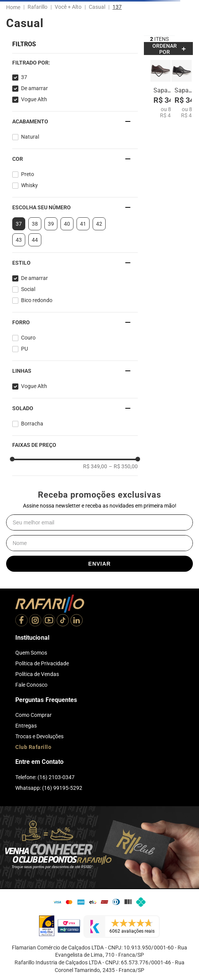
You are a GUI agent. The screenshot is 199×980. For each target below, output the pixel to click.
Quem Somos (31, 653)
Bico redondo (37, 300)
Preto (28, 174)
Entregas (26, 726)
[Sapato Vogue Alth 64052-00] (182, 89)
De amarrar (34, 88)
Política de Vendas (37, 674)
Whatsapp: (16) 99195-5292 (49, 788)
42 (99, 224)
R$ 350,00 (123, 466)
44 (35, 240)
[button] (75, 63)
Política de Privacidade (42, 663)
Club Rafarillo (33, 747)
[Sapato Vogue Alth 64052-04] (161, 89)
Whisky (29, 185)
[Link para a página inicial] (15, 7)
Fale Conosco (31, 685)
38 (35, 224)
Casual (97, 7)
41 (83, 224)
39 (51, 224)
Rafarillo (38, 7)
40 (67, 224)
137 (117, 7)
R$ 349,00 (95, 466)
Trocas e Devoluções (39, 736)
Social (28, 289)
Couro (28, 338)
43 (19, 240)
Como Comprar (33, 715)
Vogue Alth (34, 99)
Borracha (32, 424)
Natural (30, 137)
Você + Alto (68, 7)
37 (24, 77)
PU (24, 349)
